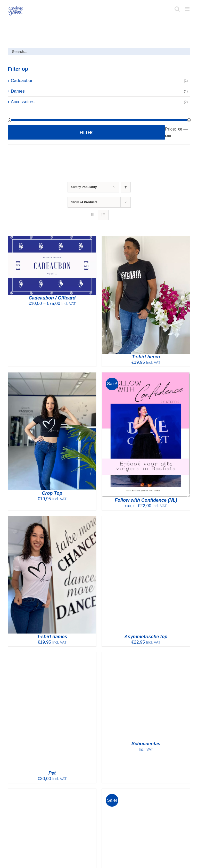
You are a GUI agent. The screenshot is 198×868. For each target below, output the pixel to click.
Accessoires (23, 102)
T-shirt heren (146, 357)
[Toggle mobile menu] (188, 9)
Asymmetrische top (146, 637)
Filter (86, 132)
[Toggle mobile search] (177, 9)
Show (84, 202)
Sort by (84, 187)
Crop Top (52, 493)
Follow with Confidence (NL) (146, 500)
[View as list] (103, 215)
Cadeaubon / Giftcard (52, 298)
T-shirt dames (52, 637)
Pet (52, 773)
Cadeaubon (22, 81)
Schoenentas (146, 744)
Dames (18, 91)
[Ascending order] (126, 187)
